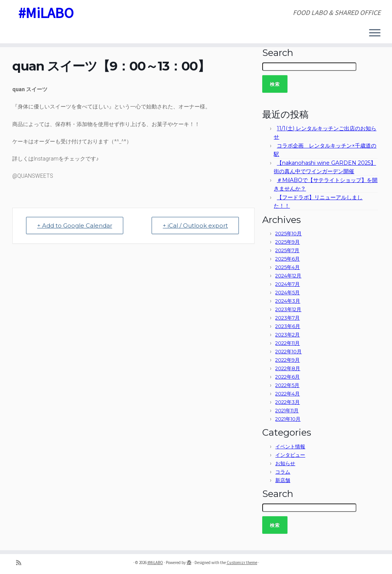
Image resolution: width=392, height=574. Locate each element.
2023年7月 (287, 318)
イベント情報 (290, 446)
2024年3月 (288, 301)
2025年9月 (287, 242)
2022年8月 (288, 368)
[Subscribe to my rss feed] (21, 563)
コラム (283, 472)
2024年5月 (287, 292)
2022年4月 (287, 394)
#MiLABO (46, 13)
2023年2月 (287, 335)
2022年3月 (287, 402)
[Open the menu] (375, 33)
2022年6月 (287, 377)
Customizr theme (242, 563)
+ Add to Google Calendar (75, 225)
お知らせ (285, 463)
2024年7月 (287, 284)
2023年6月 (288, 326)
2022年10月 (288, 351)
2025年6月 (287, 259)
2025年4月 (287, 267)
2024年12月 (288, 276)
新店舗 (283, 480)
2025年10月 (288, 233)
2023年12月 (288, 309)
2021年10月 (288, 419)
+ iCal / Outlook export (195, 225)
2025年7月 (287, 250)
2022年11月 (287, 343)
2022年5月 (287, 385)
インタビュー (290, 455)
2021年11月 (287, 410)
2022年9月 (287, 360)
